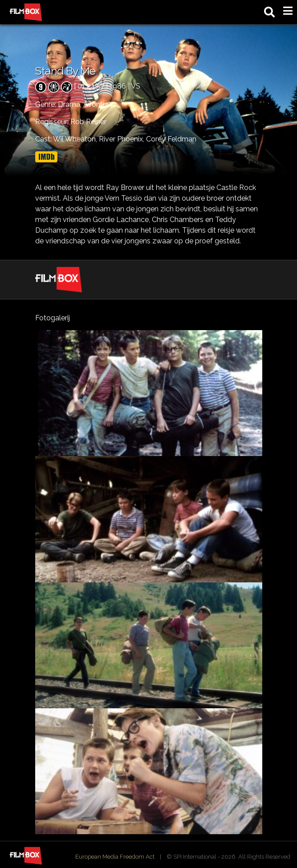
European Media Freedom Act (115, 857)
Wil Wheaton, (76, 139)
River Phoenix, (122, 139)
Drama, (71, 104)
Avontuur (98, 104)
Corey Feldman (171, 139)
